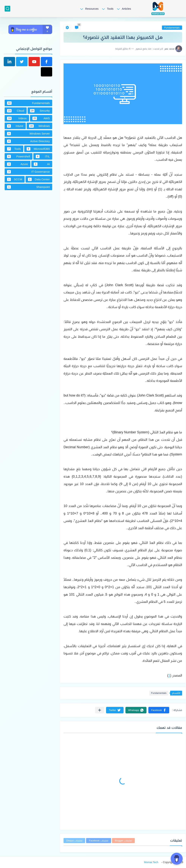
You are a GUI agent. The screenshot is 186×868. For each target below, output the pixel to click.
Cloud (16, 111)
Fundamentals (172, 28)
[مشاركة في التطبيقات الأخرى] (100, 710)
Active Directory (28, 141)
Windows (39, 126)
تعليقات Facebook (99, 841)
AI (42, 164)
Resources (92, 9)
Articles (126, 9)
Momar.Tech (151, 862)
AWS (41, 118)
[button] (159, 710)
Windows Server (28, 134)
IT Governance (28, 172)
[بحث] (7, 9)
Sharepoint (28, 187)
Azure (18, 164)
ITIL (43, 156)
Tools (110, 9)
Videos (17, 118)
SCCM (15, 179)
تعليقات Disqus (74, 841)
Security (40, 111)
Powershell (19, 156)
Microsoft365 (38, 149)
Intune (15, 126)
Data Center (39, 179)
